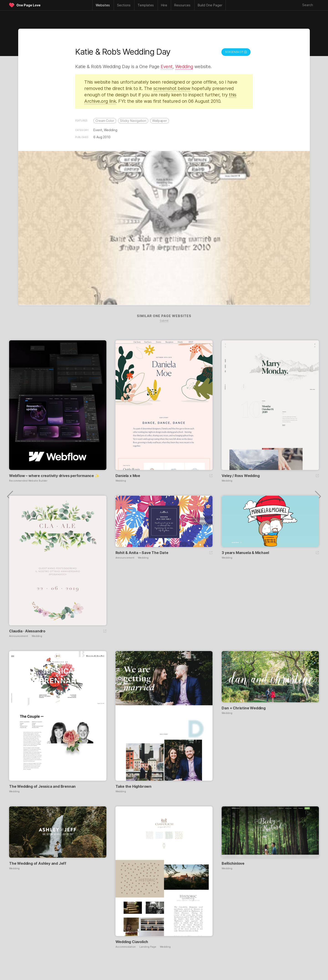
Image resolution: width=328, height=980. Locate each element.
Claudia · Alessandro (27, 631)
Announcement (19, 636)
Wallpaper (160, 121)
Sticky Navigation (133, 121)
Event (167, 67)
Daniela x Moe (128, 476)
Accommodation (126, 947)
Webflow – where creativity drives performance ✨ (54, 476)
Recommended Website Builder (28, 481)
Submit (164, 321)
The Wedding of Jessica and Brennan (42, 786)
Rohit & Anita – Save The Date (142, 553)
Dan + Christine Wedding (243, 708)
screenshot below (172, 88)
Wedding (184, 67)
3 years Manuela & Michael (245, 553)
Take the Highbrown (133, 786)
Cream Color (105, 121)
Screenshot (236, 52)
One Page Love (28, 5)
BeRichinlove (233, 863)
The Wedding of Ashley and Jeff (38, 863)
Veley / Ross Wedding (241, 476)
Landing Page (148, 947)
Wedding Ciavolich (132, 942)
